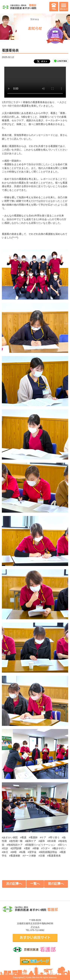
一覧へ (35, 884)
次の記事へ (14, 884)
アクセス (35, 927)
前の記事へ (56, 884)
